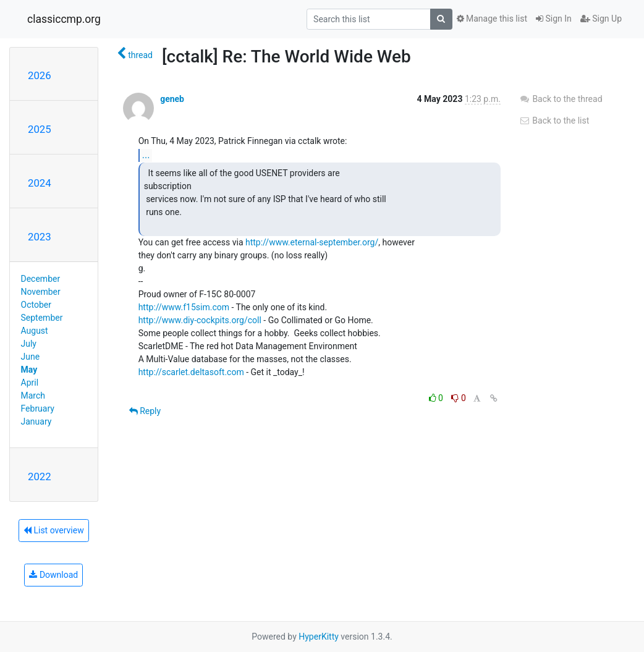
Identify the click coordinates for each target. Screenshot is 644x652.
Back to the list (554, 121)
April (30, 383)
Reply (145, 411)
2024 (40, 183)
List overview (54, 530)
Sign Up (601, 19)
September (42, 318)
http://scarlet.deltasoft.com (191, 372)
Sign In (554, 19)
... (146, 155)
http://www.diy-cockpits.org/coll (200, 320)
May (29, 370)
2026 (40, 75)
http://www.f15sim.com (184, 307)
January (36, 421)
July (29, 344)
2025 (40, 129)
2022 (40, 476)
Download (53, 575)
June (31, 357)
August (35, 331)
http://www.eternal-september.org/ (312, 242)
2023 (40, 237)
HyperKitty (319, 637)
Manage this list (492, 19)
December (41, 279)
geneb (172, 99)
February (38, 409)
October (36, 305)
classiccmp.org (64, 19)
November (41, 292)
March (33, 396)
